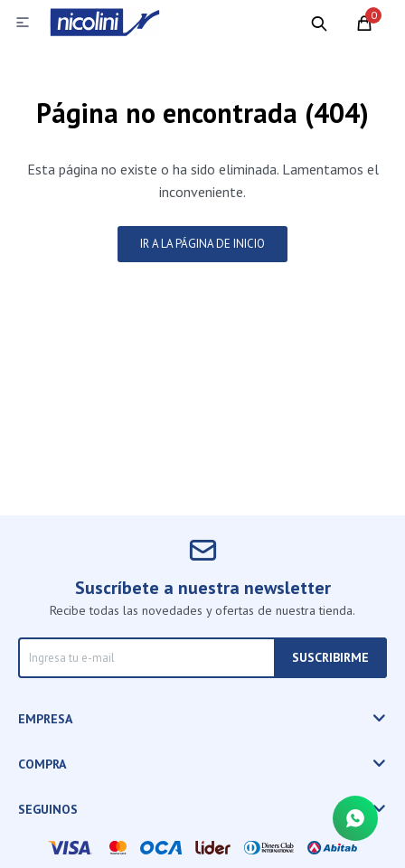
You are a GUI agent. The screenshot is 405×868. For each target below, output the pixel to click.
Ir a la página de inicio (202, 244)
